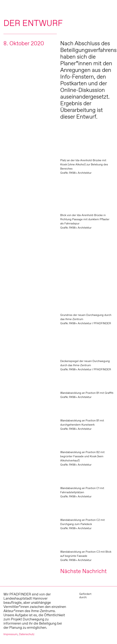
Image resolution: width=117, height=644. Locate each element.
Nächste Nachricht (83, 571)
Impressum (11, 634)
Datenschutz (27, 634)
